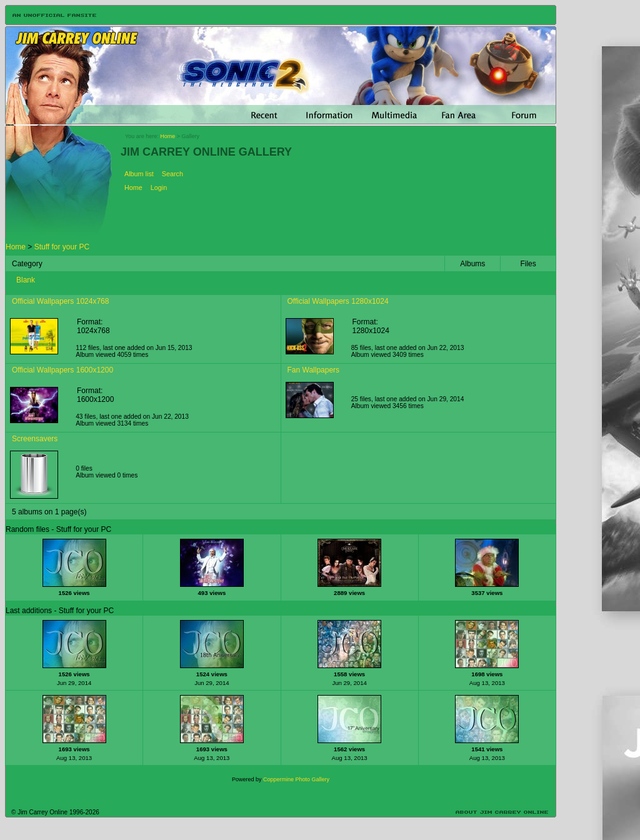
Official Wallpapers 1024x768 (60, 301)
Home (167, 136)
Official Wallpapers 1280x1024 (338, 301)
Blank (26, 280)
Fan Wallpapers (314, 370)
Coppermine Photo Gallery (296, 779)
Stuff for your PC (62, 247)
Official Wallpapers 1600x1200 (62, 370)
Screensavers (35, 439)
